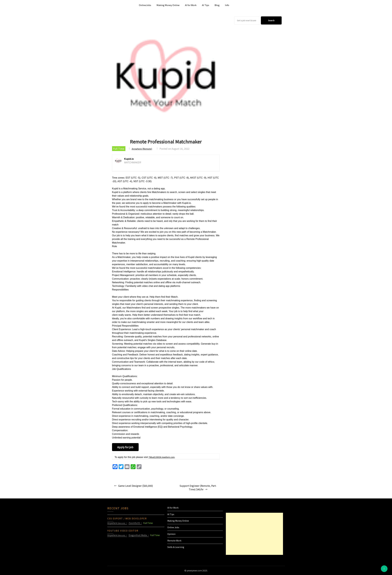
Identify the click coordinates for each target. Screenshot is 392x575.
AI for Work (191, 5)
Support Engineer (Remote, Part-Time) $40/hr (198, 487)
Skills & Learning (176, 547)
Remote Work (174, 541)
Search (271, 20)
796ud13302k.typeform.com (163, 457)
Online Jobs (173, 527)
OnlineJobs (145, 5)
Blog (217, 5)
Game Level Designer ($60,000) (136, 486)
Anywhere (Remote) (143, 149)
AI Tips (206, 5)
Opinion (171, 534)
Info (227, 5)
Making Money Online (168, 5)
